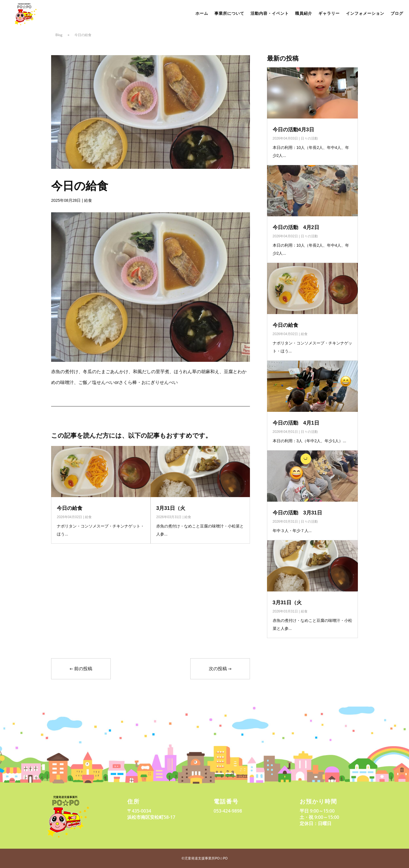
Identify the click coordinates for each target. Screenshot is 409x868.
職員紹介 (304, 13)
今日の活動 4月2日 (296, 227)
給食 (88, 200)
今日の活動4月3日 (293, 130)
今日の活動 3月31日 (297, 513)
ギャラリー (329, 13)
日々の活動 (309, 138)
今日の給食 (70, 508)
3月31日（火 (171, 508)
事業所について (229, 13)
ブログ (397, 13)
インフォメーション (365, 13)
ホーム (202, 13)
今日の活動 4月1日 (296, 423)
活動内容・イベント (270, 13)
